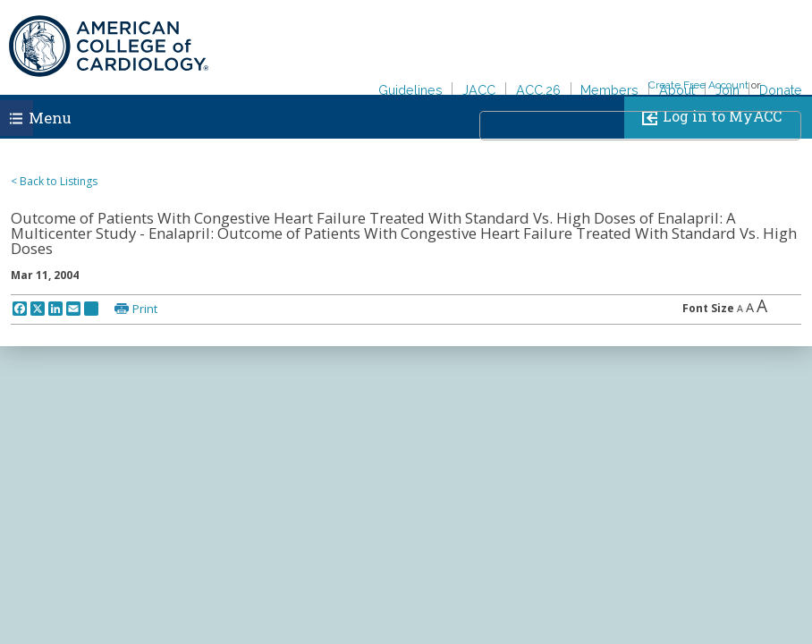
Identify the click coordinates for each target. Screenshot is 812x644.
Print (145, 309)
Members (609, 90)
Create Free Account (698, 85)
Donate (781, 90)
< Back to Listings (54, 181)
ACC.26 (538, 90)
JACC (479, 90)
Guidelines (410, 90)
